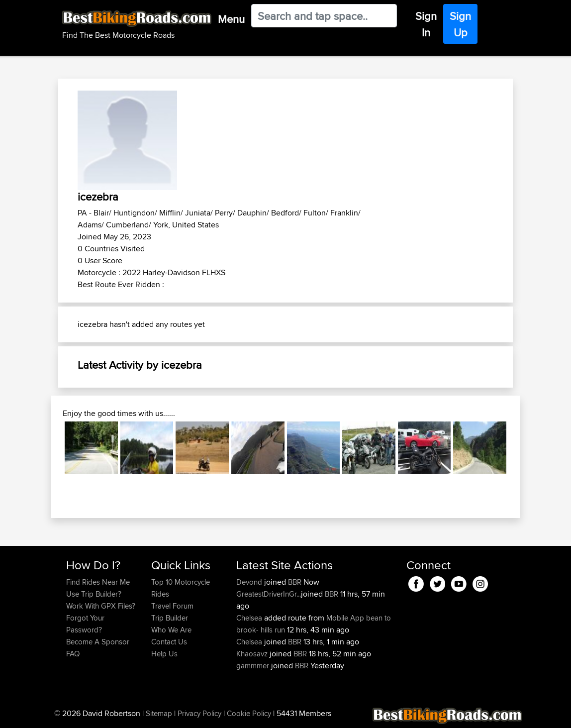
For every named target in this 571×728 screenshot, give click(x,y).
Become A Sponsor (98, 642)
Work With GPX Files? (101, 606)
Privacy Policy (199, 713)
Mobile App (345, 618)
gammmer (254, 666)
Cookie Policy (249, 713)
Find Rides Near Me (98, 582)
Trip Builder (170, 618)
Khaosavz (253, 654)
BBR (295, 582)
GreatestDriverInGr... (269, 594)
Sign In (426, 24)
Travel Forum (172, 606)
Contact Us (169, 642)
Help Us (164, 654)
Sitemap (159, 713)
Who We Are (171, 630)
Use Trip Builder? (94, 594)
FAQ (73, 654)
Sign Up (460, 24)
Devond (250, 582)
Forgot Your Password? (85, 624)
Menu (231, 19)
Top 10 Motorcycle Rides (181, 588)
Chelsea (250, 618)
